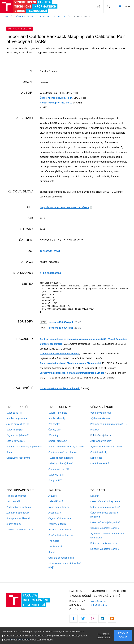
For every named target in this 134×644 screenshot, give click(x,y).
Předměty (53, 435)
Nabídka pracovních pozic (20, 530)
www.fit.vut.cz (99, 601)
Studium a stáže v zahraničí (63, 452)
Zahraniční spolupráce (18, 513)
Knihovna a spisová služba (104, 543)
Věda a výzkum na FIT (102, 413)
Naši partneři (13, 501)
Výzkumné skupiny (100, 418)
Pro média (54, 541)
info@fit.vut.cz (99, 605)
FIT (6, 16)
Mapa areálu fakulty (59, 507)
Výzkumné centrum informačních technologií (107, 536)
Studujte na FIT (14, 413)
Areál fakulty (55, 513)
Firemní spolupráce (16, 496)
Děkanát (95, 496)
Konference (96, 458)
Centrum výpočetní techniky (105, 528)
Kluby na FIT (55, 480)
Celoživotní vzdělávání (18, 458)
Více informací (103, 634)
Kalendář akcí (56, 501)
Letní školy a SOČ (16, 441)
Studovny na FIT (57, 475)
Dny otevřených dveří (17, 435)
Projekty (95, 430)
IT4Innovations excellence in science (60, 354)
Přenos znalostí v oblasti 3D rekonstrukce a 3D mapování (70, 363)
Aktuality (53, 496)
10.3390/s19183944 (50, 251)
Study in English (15, 430)
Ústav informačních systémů (105, 501)
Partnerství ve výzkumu (19, 507)
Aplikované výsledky (101, 441)
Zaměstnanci (55, 546)
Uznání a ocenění (99, 463)
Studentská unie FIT (59, 469)
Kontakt (10, 452)
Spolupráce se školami (18, 518)
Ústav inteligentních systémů (105, 507)
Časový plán (55, 430)
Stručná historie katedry (61, 535)
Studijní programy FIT (18, 418)
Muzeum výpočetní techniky (105, 549)
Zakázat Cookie (103, 637)
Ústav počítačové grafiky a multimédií (60, 388)
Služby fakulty (14, 524)
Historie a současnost (60, 530)
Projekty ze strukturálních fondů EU (109, 424)
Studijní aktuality (57, 418)
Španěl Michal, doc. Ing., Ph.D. (56, 98)
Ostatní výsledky (99, 452)
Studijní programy (58, 441)
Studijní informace (58, 413)
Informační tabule (58, 524)
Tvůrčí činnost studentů (61, 458)
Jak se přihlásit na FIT (18, 424)
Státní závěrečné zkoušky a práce (66, 447)
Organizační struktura (60, 518)
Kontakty (53, 552)
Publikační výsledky (101, 435)
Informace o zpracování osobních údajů (66, 565)
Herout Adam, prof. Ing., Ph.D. (56, 103)
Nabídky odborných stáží (61, 463)
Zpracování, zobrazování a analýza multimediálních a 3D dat (72, 373)
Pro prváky (54, 424)
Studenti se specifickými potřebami (24, 447)
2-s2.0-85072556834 (50, 273)
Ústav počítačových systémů (105, 522)
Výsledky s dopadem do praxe (106, 447)
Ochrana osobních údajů (61, 558)
